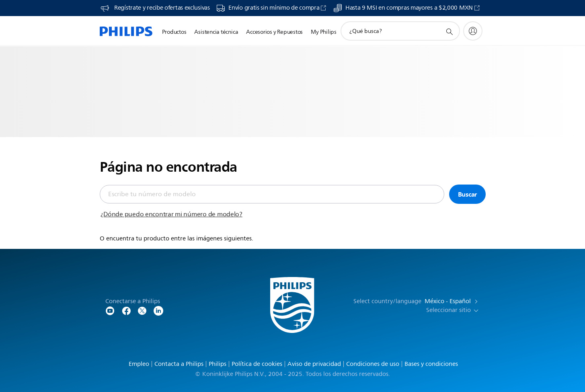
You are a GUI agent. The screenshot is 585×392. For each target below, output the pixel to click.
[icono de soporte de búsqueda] (449, 31)
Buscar (468, 194)
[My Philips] (473, 31)
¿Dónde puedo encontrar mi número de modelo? (171, 214)
